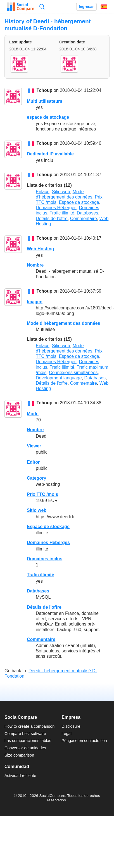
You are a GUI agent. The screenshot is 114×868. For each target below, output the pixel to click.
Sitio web (61, 192)
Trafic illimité (62, 213)
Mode (33, 414)
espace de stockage (48, 117)
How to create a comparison (29, 726)
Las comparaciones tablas (28, 741)
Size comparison (19, 755)
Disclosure (71, 726)
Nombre (35, 265)
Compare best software (25, 734)
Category (36, 478)
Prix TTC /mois (42, 494)
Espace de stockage (79, 202)
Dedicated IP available (50, 154)
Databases (88, 213)
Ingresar (86, 7)
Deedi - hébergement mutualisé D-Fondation (48, 25)
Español (104, 7)
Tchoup (45, 91)
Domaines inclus (45, 559)
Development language (59, 378)
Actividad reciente (20, 776)
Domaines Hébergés (56, 208)
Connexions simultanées (73, 373)
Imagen (35, 302)
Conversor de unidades (25, 748)
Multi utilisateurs (45, 101)
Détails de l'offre (52, 219)
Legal (66, 734)
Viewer (34, 446)
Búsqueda (42, 7)
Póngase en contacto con (84, 741)
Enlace (43, 192)
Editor (33, 462)
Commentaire (84, 219)
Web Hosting (40, 249)
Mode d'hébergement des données (64, 323)
